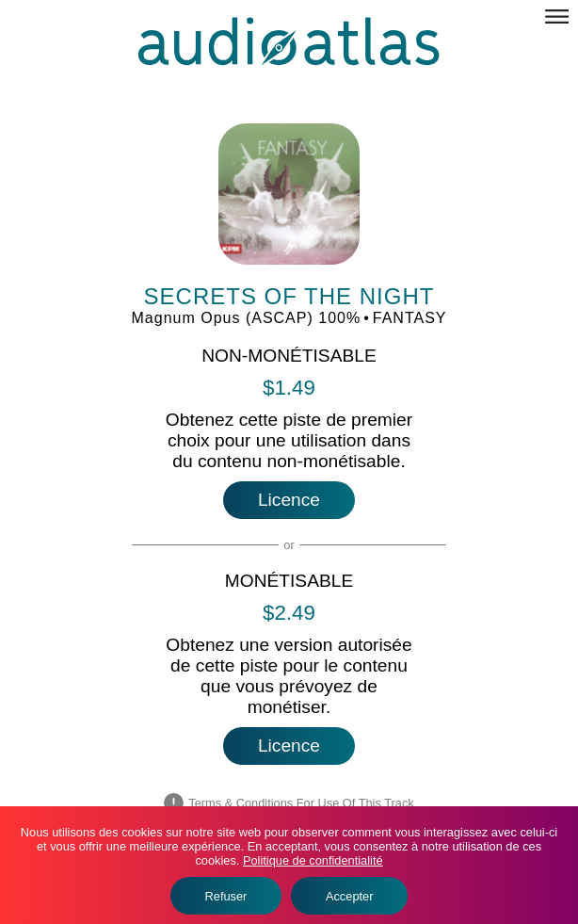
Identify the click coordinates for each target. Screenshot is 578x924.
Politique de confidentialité (313, 860)
